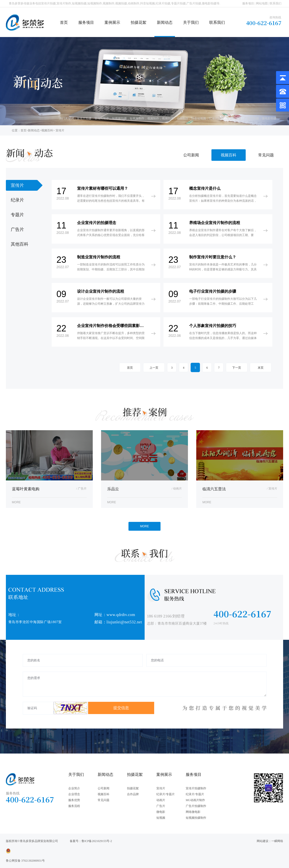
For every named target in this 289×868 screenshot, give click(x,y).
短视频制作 (137, 118)
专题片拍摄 (234, 118)
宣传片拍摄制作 (196, 788)
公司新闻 (191, 155)
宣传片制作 (102, 118)
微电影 (161, 812)
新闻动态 (165, 22)
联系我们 (276, 3)
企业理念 (74, 794)
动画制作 (183, 118)
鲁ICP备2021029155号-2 (97, 841)
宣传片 (161, 788)
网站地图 (262, 3)
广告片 (161, 806)
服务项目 (248, 3)
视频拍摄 (168, 118)
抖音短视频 (199, 118)
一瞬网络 (277, 841)
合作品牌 (133, 794)
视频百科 (47, 130)
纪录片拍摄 (216, 118)
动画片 (161, 800)
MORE (145, 526)
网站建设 (263, 841)
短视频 (161, 818)
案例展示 (112, 22)
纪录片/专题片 (166, 794)
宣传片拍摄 (84, 118)
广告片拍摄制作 (196, 806)
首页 (64, 22)
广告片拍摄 (252, 118)
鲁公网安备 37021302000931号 (25, 861)
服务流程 (74, 806)
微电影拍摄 (269, 118)
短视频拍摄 (119, 118)
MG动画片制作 (195, 800)
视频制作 (153, 118)
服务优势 (74, 800)
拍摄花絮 (139, 22)
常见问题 (266, 155)
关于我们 (191, 22)
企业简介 (74, 788)
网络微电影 (193, 812)
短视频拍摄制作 (196, 818)
